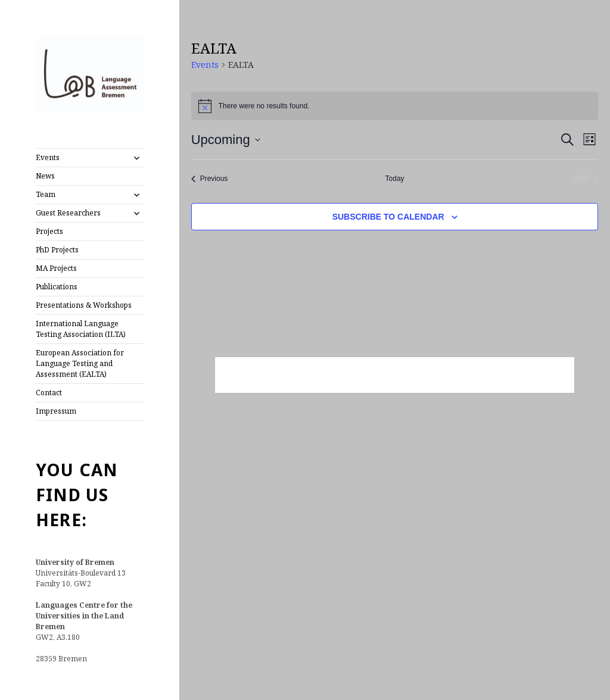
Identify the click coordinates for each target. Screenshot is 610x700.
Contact (49, 393)
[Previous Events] (210, 179)
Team (46, 194)
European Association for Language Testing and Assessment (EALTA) (80, 363)
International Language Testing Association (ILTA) (81, 329)
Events (48, 157)
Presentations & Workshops (84, 305)
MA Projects (56, 268)
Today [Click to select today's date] (395, 179)
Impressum (56, 411)
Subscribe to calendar (388, 217)
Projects (49, 231)
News (45, 176)
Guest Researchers (68, 213)
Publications (57, 287)
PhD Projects (57, 250)
